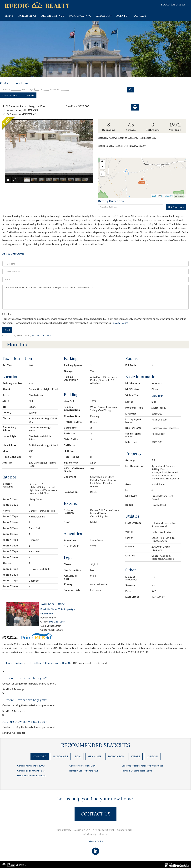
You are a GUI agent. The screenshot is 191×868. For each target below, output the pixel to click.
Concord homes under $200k (31, 766)
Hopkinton (116, 756)
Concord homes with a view (82, 766)
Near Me (30, 95)
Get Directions (176, 207)
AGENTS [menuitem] (123, 16)
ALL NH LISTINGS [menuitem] (53, 16)
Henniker (95, 756)
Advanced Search (11, 95)
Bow (78, 756)
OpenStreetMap (168, 196)
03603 (66, 663)
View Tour (157, 396)
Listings (19, 663)
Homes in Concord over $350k (84, 771)
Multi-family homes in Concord (32, 776)
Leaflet (155, 196)
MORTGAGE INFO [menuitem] (80, 16)
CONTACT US (96, 814)
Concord (40, 756)
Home (8, 663)
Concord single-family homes (31, 771)
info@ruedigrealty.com (96, 834)
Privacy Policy (120, 323)
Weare (136, 756)
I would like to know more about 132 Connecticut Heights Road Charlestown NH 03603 (95, 297)
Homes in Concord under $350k (137, 771)
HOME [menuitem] (9, 16)
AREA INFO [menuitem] (104, 16)
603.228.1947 (82, 830)
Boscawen (61, 756)
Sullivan (38, 663)
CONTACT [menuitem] (140, 16)
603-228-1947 (57, 621)
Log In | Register (173, 5)
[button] (131, 90)
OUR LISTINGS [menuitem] (27, 16)
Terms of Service (48, 336)
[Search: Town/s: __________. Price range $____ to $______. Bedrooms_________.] (64, 89)
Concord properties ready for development (142, 766)
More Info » (47, 613)
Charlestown (52, 663)
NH (29, 663)
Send (7, 330)
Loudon (152, 756)
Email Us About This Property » (58, 609)
